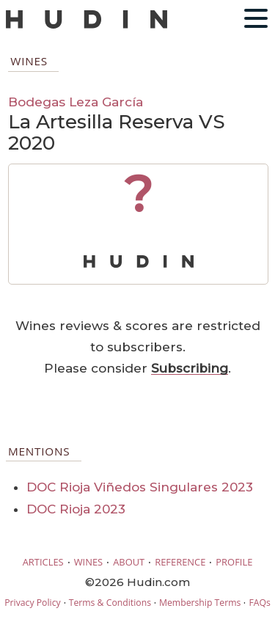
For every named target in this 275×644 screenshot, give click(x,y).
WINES (89, 562)
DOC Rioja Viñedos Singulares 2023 (140, 487)
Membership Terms (200, 603)
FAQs (259, 603)
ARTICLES (43, 562)
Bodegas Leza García (76, 102)
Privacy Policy (32, 603)
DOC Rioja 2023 (76, 509)
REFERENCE (180, 562)
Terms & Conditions (110, 603)
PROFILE (234, 562)
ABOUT (129, 562)
